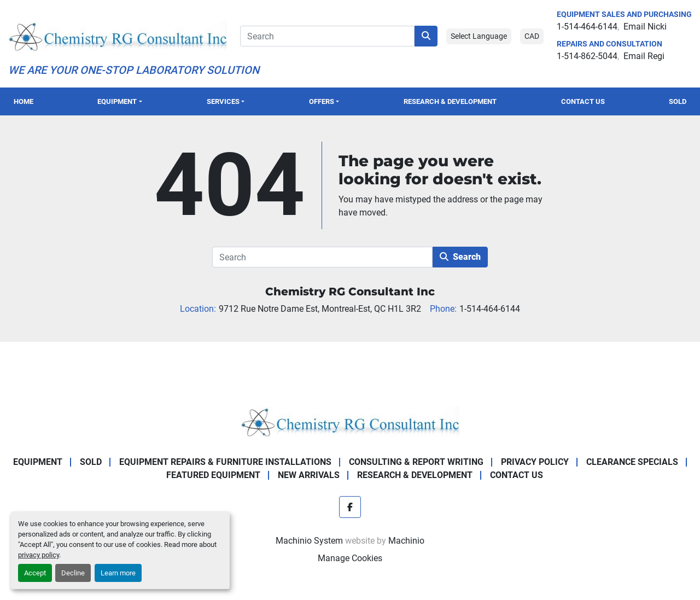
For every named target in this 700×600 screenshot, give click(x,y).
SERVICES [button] (223, 101)
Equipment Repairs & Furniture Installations (225, 462)
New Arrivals (309, 475)
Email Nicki (645, 27)
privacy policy (39, 555)
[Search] (327, 36)
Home (24, 101)
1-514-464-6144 (587, 27)
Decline (73, 573)
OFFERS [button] (322, 101)
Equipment (117, 101)
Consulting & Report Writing (416, 462)
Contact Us (583, 101)
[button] (120, 101)
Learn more (118, 573)
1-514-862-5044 (587, 56)
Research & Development (450, 101)
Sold (678, 101)
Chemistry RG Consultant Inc (350, 292)
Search (460, 257)
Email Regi (644, 56)
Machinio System (309, 541)
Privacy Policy (535, 462)
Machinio (406, 541)
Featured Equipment (213, 475)
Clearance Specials (632, 462)
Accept (35, 573)
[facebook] (350, 507)
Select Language (479, 36)
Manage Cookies (350, 558)
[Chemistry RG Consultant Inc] (350, 421)
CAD (532, 36)
